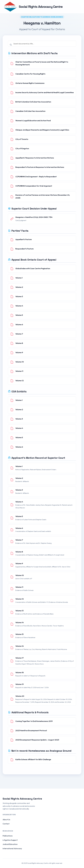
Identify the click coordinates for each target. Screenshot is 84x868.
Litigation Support (10, 840)
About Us (6, 820)
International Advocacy (12, 848)
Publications (8, 836)
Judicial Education (10, 844)
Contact (6, 824)
